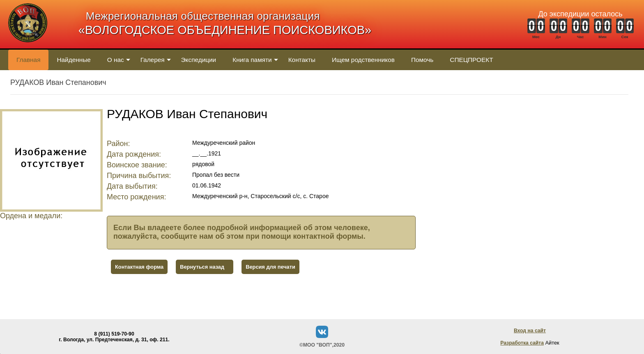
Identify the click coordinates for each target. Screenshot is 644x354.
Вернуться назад (202, 267)
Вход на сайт (530, 331)
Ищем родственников (363, 60)
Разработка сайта (522, 343)
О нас (116, 60)
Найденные (74, 60)
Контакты (302, 60)
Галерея (153, 60)
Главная (28, 60)
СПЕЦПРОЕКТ (471, 60)
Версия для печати (270, 267)
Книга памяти (252, 60)
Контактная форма (139, 267)
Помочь (422, 60)
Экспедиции (199, 60)
